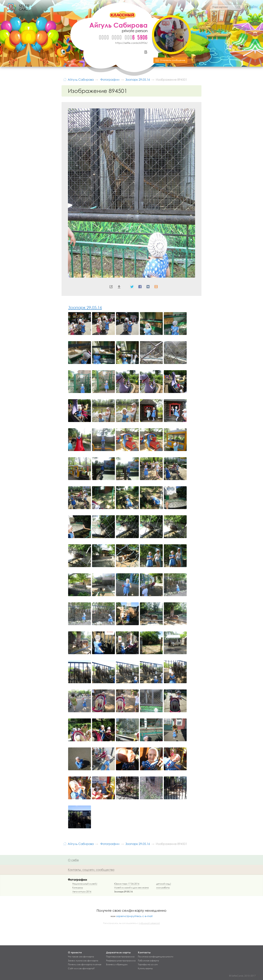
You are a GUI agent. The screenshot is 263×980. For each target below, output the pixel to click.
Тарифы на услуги (148, 964)
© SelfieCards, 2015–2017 (242, 976)
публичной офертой (149, 923)
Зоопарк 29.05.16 (85, 307)
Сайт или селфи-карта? (81, 969)
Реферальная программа (121, 961)
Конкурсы (78, 888)
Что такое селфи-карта (81, 957)
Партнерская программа (120, 957)
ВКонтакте (146, 52)
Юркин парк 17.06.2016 (127, 884)
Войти (253, 7)
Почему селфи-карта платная (85, 964)
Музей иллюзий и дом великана (131, 888)
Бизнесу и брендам (117, 964)
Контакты (144, 952)
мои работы (163, 888)
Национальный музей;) (85, 884)
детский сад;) (164, 884)
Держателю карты (118, 952)
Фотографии (78, 880)
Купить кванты (145, 969)
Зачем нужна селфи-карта (83, 961)
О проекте (75, 952)
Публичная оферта (148, 961)
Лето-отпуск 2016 (82, 892)
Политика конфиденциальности (156, 957)
